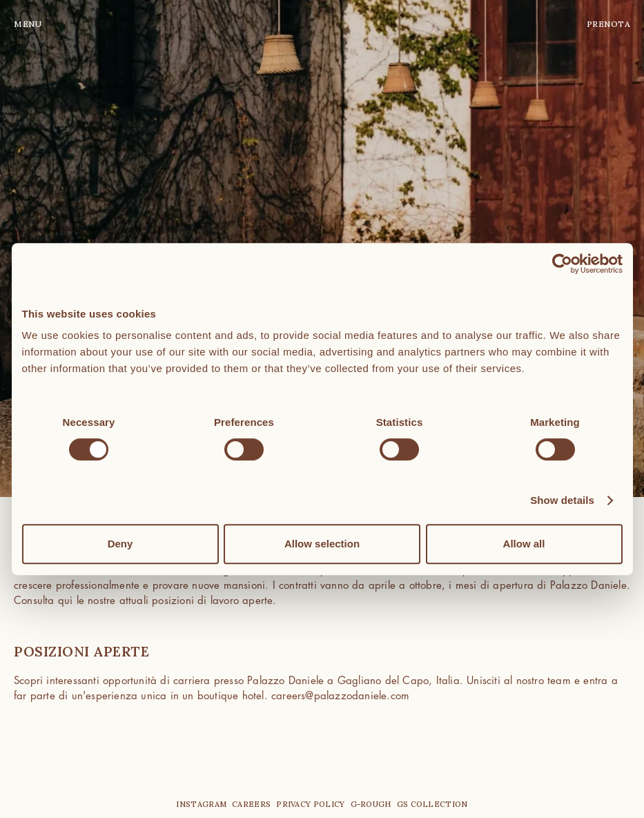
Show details (562, 500)
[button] (41, 24)
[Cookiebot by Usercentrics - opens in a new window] (562, 264)
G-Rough (371, 804)
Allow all (524, 544)
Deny (120, 544)
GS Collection (432, 804)
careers (251, 804)
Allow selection (322, 544)
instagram (201, 804)
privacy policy (310, 804)
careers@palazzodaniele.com (340, 696)
